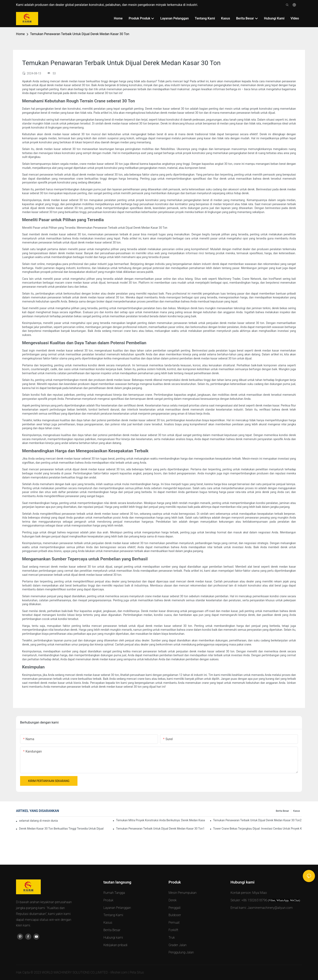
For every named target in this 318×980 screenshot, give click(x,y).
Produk (108, 900)
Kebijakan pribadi (115, 945)
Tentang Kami (113, 915)
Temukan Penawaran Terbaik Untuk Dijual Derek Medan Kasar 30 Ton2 (257, 820)
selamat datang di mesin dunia (38, 821)
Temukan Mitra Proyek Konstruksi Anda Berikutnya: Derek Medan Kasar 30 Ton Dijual (160, 820)
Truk (172, 938)
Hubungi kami (113, 938)
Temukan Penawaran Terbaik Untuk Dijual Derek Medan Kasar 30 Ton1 (160, 829)
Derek (173, 900)
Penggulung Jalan (181, 952)
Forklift (173, 930)
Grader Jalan (178, 945)
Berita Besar (282, 811)
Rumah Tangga (114, 893)
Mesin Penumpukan (183, 893)
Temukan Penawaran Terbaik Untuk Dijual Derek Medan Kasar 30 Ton (80, 34)
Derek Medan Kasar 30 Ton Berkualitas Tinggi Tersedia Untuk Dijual (61, 829)
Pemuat (174, 923)
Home (20, 34)
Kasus (297, 811)
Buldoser (175, 915)
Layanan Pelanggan (117, 908)
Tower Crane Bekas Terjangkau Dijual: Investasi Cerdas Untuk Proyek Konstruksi (258, 829)
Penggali (175, 908)
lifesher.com (119, 972)
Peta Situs (137, 972)
